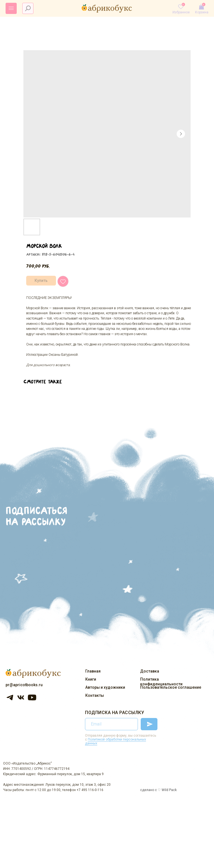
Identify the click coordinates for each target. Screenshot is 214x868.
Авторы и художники (105, 687)
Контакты (95, 695)
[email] (111, 724)
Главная (93, 671)
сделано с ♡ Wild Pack (158, 790)
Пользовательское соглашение (171, 687)
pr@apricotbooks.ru (24, 685)
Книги (91, 679)
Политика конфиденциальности (161, 682)
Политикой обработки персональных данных (115, 741)
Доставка (150, 671)
